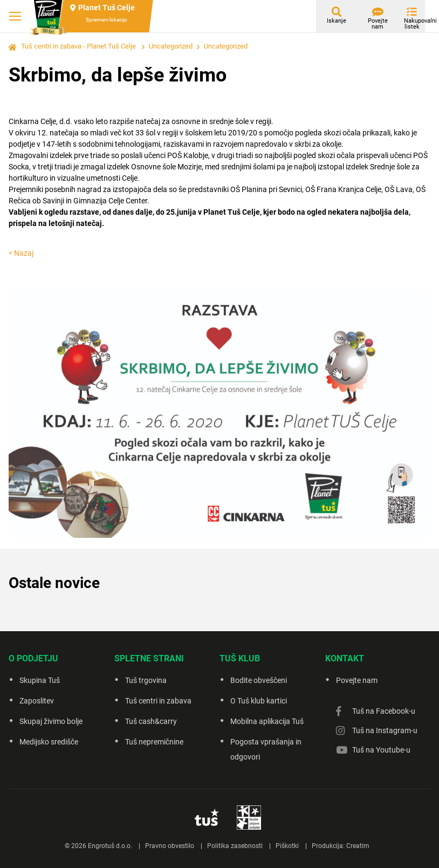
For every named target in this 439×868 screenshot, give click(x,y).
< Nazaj (21, 253)
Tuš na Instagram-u (385, 730)
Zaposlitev (37, 701)
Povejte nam (378, 24)
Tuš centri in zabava (158, 701)
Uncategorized (171, 46)
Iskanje (337, 21)
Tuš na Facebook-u (384, 711)
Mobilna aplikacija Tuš (267, 721)
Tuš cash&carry (151, 721)
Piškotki (287, 846)
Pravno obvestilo (170, 846)
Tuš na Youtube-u (381, 750)
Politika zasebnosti (235, 846)
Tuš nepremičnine (154, 742)
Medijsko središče (49, 742)
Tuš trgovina (146, 680)
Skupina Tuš (40, 680)
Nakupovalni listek (414, 24)
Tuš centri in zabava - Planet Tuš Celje (78, 46)
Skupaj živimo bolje (51, 721)
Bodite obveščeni (259, 680)
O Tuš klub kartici (259, 701)
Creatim (358, 846)
